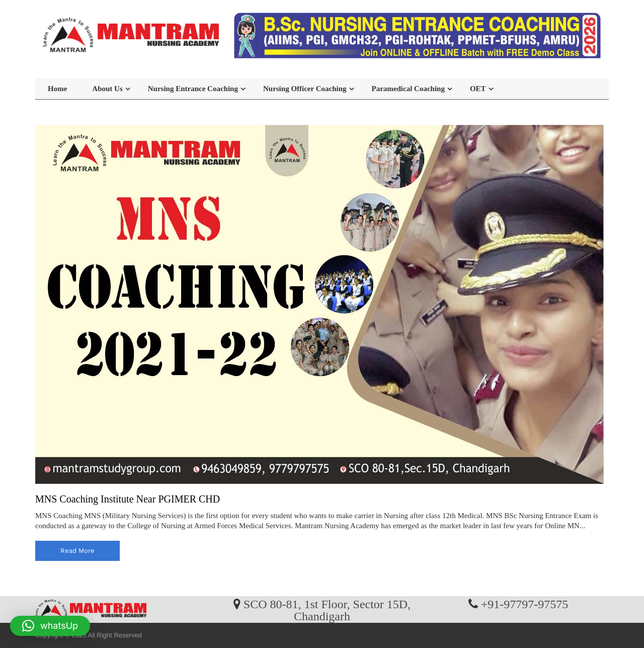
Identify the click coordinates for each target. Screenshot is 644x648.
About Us (107, 89)
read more (77, 551)
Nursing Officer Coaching (305, 89)
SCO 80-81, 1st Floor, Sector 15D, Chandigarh (327, 610)
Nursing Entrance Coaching (193, 89)
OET (478, 89)
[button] (50, 626)
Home (57, 89)
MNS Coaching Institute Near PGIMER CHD (128, 499)
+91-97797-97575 (525, 604)
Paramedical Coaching (408, 89)
